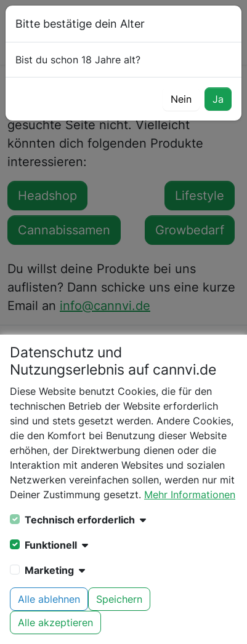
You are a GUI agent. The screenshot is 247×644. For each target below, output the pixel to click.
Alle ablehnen (49, 599)
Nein (181, 99)
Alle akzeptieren (55, 622)
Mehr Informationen (190, 495)
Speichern (119, 599)
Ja (218, 99)
